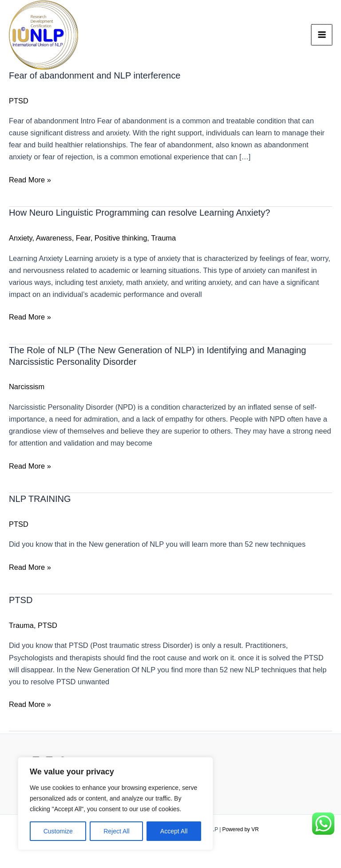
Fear (83, 240)
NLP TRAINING (40, 501)
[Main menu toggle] (322, 36)
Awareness (54, 240)
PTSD (19, 103)
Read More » (30, 181)
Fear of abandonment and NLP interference (95, 77)
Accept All (174, 831)
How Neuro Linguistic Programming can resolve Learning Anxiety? (139, 214)
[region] (115, 804)
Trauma (163, 240)
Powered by (236, 829)
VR (255, 829)
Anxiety (21, 240)
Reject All (116, 831)
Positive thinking (121, 240)
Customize (58, 831)
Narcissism (27, 388)
